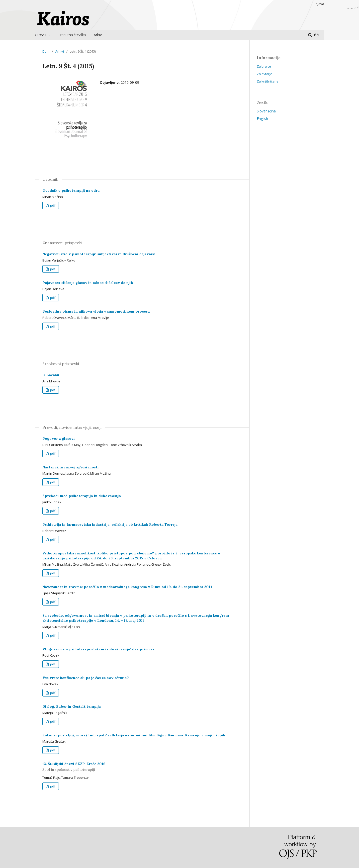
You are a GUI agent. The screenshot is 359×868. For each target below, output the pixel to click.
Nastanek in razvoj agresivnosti (71, 467)
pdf (52, 205)
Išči (316, 35)
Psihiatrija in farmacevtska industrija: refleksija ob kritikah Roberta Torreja (110, 524)
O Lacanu (51, 375)
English (262, 119)
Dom (46, 51)
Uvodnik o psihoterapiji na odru (71, 190)
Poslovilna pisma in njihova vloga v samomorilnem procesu (96, 311)
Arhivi (98, 35)
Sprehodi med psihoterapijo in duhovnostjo (82, 496)
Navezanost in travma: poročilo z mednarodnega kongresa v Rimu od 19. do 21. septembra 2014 (127, 587)
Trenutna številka (72, 35)
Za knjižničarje (268, 81)
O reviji (41, 35)
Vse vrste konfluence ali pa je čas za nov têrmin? (86, 678)
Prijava (319, 4)
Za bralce (264, 66)
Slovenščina (266, 111)
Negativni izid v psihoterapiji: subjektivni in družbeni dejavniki (99, 254)
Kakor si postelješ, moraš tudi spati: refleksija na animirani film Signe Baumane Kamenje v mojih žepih (134, 735)
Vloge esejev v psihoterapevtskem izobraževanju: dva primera (98, 649)
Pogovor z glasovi (59, 438)
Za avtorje (265, 74)
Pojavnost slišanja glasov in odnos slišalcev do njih (88, 283)
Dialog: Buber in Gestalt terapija (72, 706)
